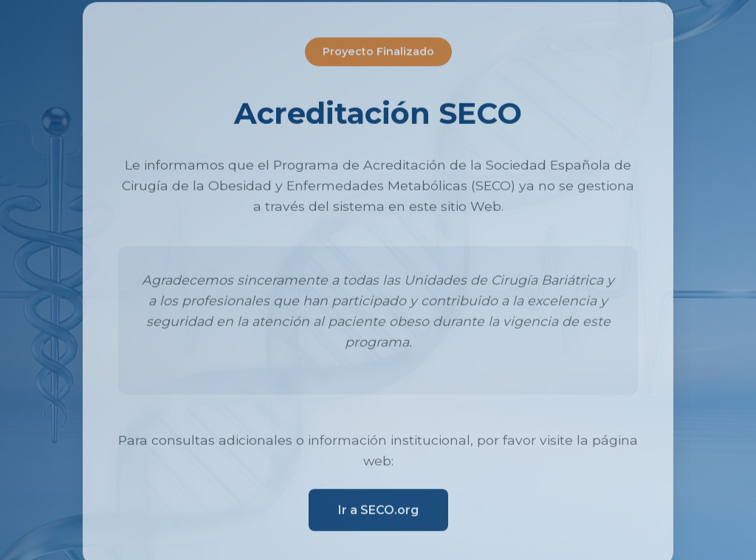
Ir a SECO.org (378, 512)
